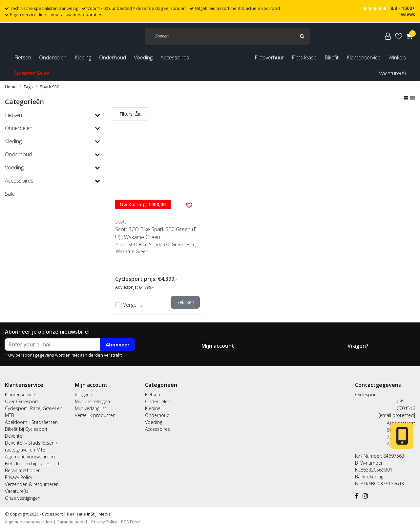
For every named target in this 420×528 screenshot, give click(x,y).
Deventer (14, 436)
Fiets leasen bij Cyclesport (32, 463)
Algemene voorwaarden (30, 457)
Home (11, 87)
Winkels (397, 57)
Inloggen (84, 395)
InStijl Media (98, 514)
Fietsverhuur (269, 57)
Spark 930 (49, 87)
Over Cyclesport (22, 401)
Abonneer (118, 344)
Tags (28, 87)
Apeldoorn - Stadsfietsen (31, 422)
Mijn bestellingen (92, 401)
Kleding (153, 408)
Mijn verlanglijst (91, 408)
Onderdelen (158, 401)
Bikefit (332, 57)
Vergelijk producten (95, 415)
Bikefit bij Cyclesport (26, 429)
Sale (10, 194)
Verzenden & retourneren (32, 484)
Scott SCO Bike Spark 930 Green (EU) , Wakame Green (156, 233)
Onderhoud (157, 415)
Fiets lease (304, 57)
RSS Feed (130, 522)
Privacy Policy (19, 477)
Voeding (154, 422)
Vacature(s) (392, 73)
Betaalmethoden (23, 470)
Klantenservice (364, 57)
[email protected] (397, 415)
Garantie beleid (72, 522)
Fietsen (153, 395)
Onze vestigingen (23, 498)
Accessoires (157, 429)
